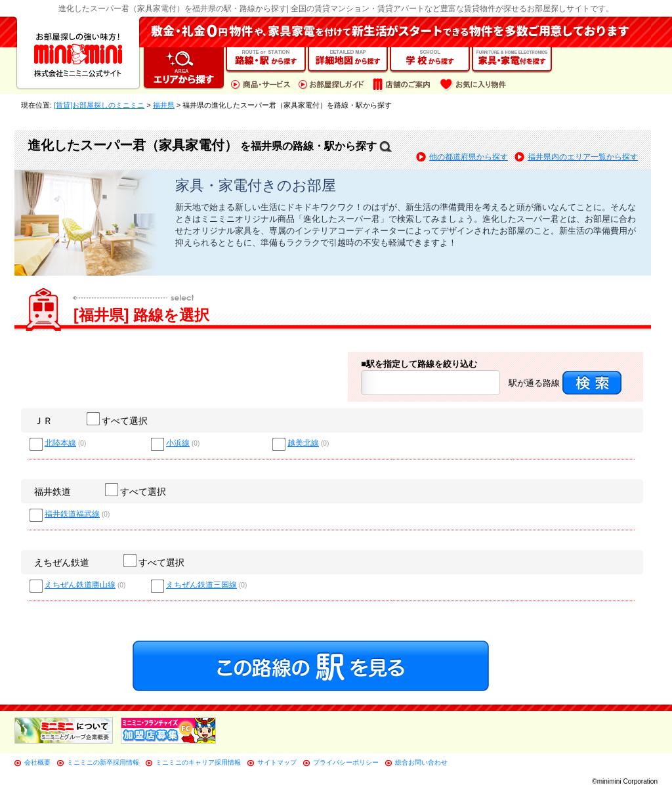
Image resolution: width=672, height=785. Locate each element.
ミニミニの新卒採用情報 (103, 762)
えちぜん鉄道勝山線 (80, 585)
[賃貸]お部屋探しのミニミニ (99, 105)
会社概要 (37, 762)
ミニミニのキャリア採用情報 (198, 762)
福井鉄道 (52, 492)
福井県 (164, 105)
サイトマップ (277, 762)
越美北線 (303, 443)
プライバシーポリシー (346, 762)
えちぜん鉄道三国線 (201, 585)
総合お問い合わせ (421, 762)
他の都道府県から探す (469, 157)
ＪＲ (43, 421)
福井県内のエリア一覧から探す (583, 157)
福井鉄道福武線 (72, 514)
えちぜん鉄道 (62, 562)
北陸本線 (60, 443)
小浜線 (178, 443)
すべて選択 (118, 421)
